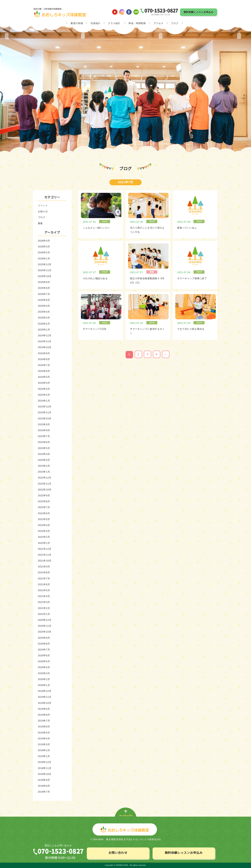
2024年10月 (45, 347)
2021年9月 (44, 567)
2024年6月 (44, 371)
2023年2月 (44, 466)
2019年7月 (44, 721)
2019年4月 (44, 738)
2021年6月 (44, 584)
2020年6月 (44, 655)
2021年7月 (44, 578)
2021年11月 (45, 555)
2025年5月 (44, 306)
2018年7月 (44, 792)
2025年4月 (44, 312)
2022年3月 (44, 531)
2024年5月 (44, 377)
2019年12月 (45, 691)
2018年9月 (44, 780)
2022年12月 (45, 478)
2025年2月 (44, 324)
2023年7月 (44, 436)
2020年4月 (44, 667)
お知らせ (43, 211)
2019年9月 (44, 709)
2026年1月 (44, 259)
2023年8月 (44, 430)
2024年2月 (44, 395)
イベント (43, 205)
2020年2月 (44, 679)
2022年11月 (45, 484)
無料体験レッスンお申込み (198, 12)
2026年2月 (44, 252)
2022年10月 (45, 490)
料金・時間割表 (137, 23)
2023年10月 (45, 419)
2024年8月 (44, 359)
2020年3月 (44, 673)
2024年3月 (44, 389)
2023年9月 (44, 424)
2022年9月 (44, 495)
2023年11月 (45, 412)
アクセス (159, 23)
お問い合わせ (118, 853)
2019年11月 (45, 697)
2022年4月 (44, 525)
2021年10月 (45, 561)
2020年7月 (44, 650)
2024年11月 (45, 341)
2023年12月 (45, 407)
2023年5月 (44, 448)
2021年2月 (44, 608)
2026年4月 (44, 241)
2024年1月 (44, 401)
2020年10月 (45, 632)
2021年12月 (45, 549)
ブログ (175, 23)
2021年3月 (44, 602)
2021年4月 (44, 596)
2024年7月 (44, 365)
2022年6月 (44, 513)
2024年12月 (45, 335)
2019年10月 (45, 703)
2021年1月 (44, 614)
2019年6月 (44, 727)
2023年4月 (44, 454)
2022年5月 (44, 519)
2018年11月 (45, 768)
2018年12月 (45, 762)
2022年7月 (44, 507)
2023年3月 (44, 460)
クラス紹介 (114, 23)
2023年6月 (44, 442)
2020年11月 (45, 626)
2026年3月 (44, 247)
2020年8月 (44, 644)
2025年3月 (44, 318)
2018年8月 (44, 786)
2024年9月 (44, 353)
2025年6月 (44, 300)
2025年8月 (44, 288)
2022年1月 (44, 543)
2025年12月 (45, 264)
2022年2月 (44, 537)
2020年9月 (44, 638)
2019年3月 (44, 744)
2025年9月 (44, 282)
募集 (40, 223)
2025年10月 (45, 276)
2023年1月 (44, 472)
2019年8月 (44, 715)
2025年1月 (44, 330)
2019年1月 (44, 756)
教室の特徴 (77, 23)
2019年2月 (44, 750)
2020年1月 (44, 685)
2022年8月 (44, 501)
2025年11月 (45, 270)
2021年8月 (44, 572)
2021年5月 (44, 590)
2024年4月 (44, 383)
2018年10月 (45, 774)
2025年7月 (44, 294)
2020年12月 (45, 620)
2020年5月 (44, 661)
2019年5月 (44, 733)
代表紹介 (95, 23)
